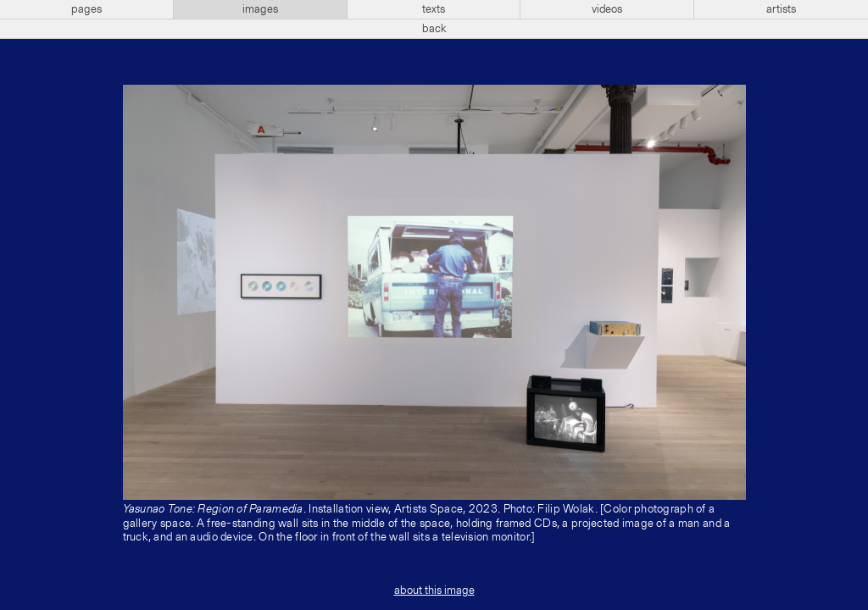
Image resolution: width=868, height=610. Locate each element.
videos (607, 9)
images (260, 9)
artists (781, 9)
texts (434, 9)
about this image (434, 591)
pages (86, 9)
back (434, 29)
